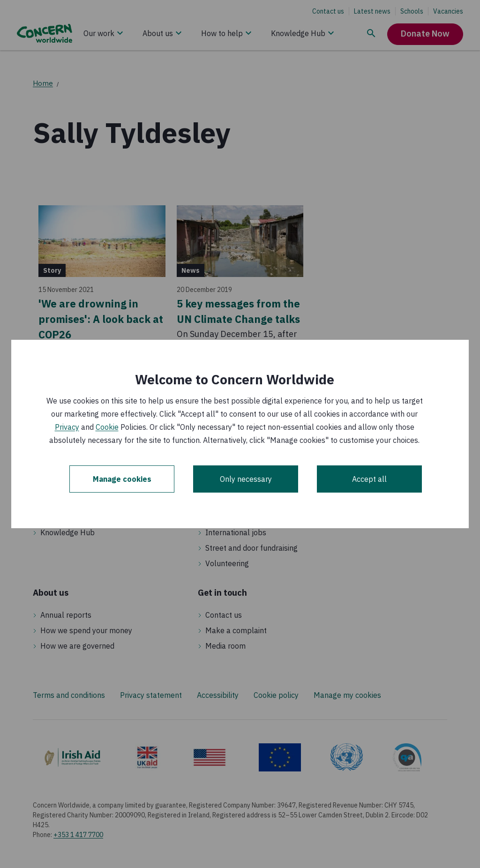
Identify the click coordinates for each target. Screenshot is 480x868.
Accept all (369, 479)
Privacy (67, 427)
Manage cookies (122, 479)
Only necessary (246, 479)
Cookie (107, 427)
